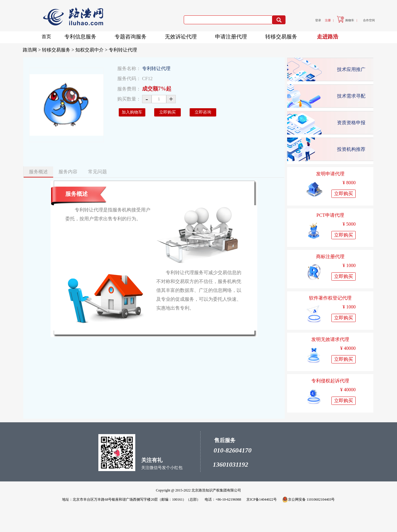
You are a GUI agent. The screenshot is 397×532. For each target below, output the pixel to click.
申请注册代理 (233, 36)
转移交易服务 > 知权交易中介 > (75, 50)
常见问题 (97, 172)
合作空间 (369, 20)
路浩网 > (32, 50)
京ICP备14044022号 (262, 499)
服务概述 (38, 172)
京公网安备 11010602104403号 (309, 499)
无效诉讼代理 (183, 36)
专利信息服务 (82, 36)
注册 (328, 20)
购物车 (345, 20)
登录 (318, 20)
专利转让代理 (123, 50)
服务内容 (68, 172)
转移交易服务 (283, 36)
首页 (46, 37)
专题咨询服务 (132, 36)
